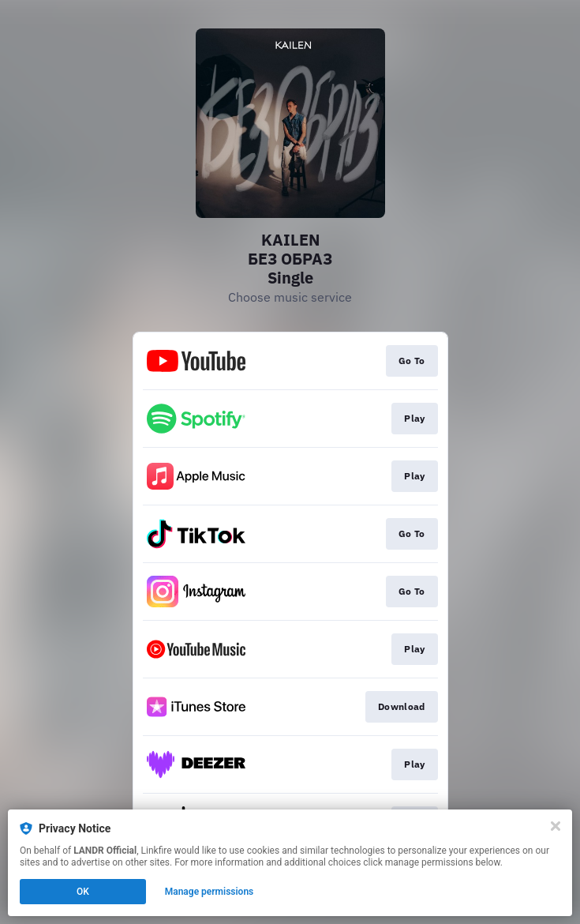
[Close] (556, 826)
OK (83, 892)
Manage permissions (210, 892)
